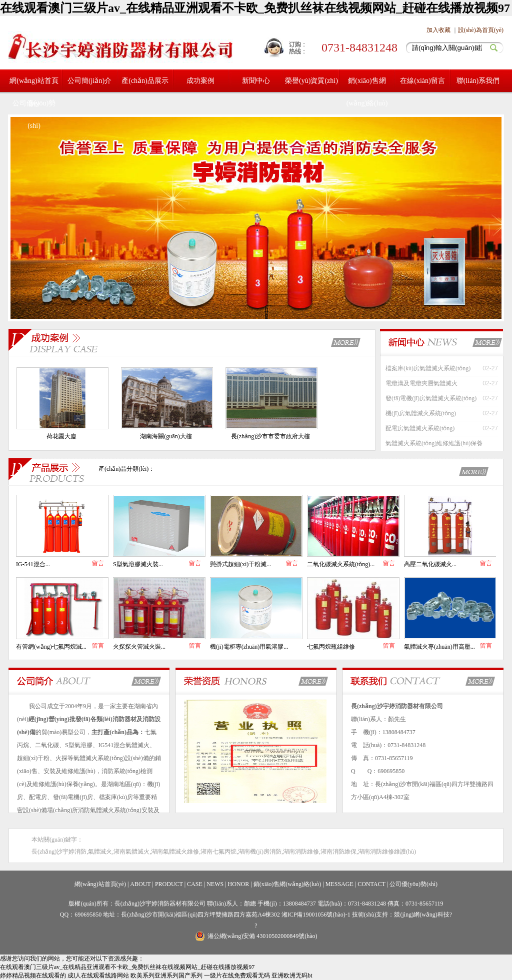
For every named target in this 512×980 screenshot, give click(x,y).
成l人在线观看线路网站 (98, 976)
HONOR (239, 884)
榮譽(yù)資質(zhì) (311, 81)
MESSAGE (339, 884)
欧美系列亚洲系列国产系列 (166, 976)
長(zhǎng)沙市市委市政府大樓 (270, 436)
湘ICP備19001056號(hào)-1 (317, 915)
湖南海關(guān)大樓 (166, 436)
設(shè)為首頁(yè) (481, 30)
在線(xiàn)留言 (422, 81)
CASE (195, 884)
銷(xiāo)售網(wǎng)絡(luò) (367, 92)
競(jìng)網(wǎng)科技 (421, 915)
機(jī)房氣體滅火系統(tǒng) (421, 413)
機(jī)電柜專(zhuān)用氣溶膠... (249, 647)
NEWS (215, 884)
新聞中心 (256, 81)
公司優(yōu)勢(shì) (34, 114)
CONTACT (371, 884)
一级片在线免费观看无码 (237, 976)
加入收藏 (438, 30)
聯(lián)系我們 (478, 81)
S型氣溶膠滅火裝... (138, 564)
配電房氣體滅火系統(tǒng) (420, 428)
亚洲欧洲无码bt (292, 976)
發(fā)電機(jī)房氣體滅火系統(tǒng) (431, 398)
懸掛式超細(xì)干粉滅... (240, 564)
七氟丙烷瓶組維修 (331, 647)
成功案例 (200, 81)
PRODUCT (169, 884)
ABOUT (140, 884)
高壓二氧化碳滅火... (430, 564)
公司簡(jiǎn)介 (89, 81)
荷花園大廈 (61, 436)
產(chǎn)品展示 (145, 81)
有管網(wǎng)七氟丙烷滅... (51, 647)
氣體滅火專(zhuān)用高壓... (439, 647)
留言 (98, 563)
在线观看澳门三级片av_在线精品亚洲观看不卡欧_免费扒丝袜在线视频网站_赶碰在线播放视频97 (255, 8)
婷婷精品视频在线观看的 (33, 976)
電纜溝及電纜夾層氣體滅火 (421, 383)
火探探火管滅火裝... (139, 647)
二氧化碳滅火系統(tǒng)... (341, 564)
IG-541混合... (33, 564)
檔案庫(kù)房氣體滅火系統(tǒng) (428, 368)
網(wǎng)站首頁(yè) (100, 884)
